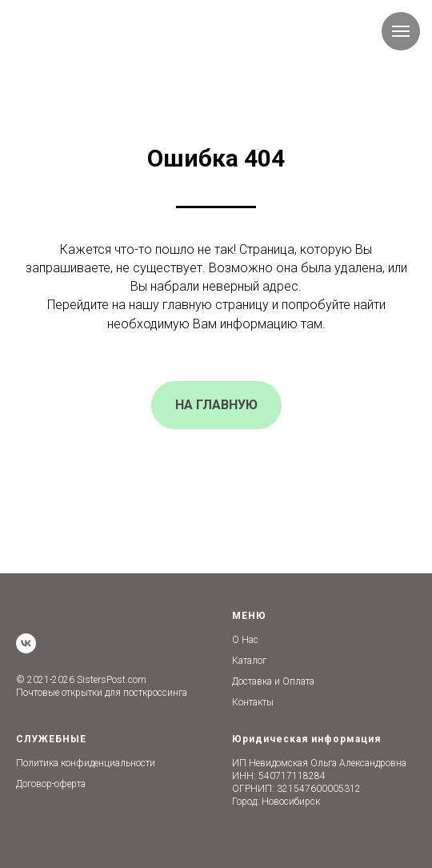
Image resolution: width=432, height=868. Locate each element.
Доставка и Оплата (273, 681)
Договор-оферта (51, 784)
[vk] (26, 643)
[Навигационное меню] (401, 31)
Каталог (249, 661)
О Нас (245, 640)
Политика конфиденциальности (86, 763)
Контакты (253, 702)
